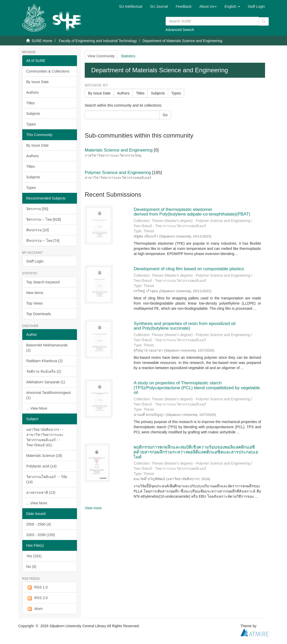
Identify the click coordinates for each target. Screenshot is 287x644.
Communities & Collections (48, 71)
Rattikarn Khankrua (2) (45, 361)
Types (31, 124)
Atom (35, 609)
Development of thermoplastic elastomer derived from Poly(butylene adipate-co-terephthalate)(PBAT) (192, 212)
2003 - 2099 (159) (41, 535)
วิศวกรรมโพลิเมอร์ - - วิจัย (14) (47, 479)
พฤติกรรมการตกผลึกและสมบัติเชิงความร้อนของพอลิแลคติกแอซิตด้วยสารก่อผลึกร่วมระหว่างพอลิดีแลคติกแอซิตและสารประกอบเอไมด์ (196, 452)
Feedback (184, 6)
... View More (37, 408)
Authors (33, 92)
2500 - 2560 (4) (39, 524)
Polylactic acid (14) (42, 466)
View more (93, 508)
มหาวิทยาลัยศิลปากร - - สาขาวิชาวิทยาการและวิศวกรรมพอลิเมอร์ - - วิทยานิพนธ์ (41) (45, 437)
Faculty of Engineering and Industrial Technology (98, 41)
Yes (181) (34, 556)
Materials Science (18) (44, 456)
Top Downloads (39, 314)
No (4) (31, 567)
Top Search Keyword (43, 282)
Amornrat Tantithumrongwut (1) (49, 395)
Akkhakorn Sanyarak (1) (46, 382)
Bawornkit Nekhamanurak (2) (47, 348)
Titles (31, 103)
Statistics (128, 56)
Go (165, 115)
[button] (208, 6)
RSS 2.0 (37, 598)
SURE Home (42, 41)
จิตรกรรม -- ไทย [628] (44, 219)
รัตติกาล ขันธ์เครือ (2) (44, 371)
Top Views (35, 303)
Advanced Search (180, 30)
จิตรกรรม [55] (37, 209)
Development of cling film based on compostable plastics (189, 269)
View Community (101, 56)
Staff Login (35, 261)
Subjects (33, 114)
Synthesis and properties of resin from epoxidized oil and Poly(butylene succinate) (184, 326)
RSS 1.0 (37, 587)
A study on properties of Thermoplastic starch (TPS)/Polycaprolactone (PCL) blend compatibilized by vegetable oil (197, 388)
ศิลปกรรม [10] (38, 230)
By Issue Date (38, 82)
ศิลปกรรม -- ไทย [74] (43, 241)
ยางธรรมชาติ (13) (41, 492)
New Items (35, 293)
